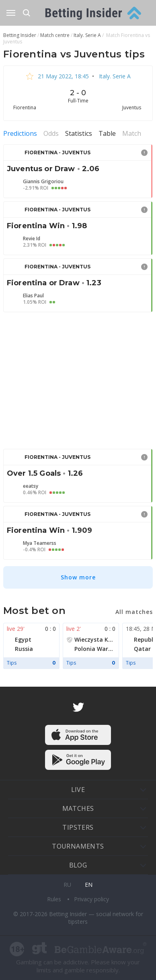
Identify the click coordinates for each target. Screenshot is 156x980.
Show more (78, 577)
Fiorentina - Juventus (57, 152)
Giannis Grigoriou (43, 182)
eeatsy (31, 486)
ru (67, 885)
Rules (55, 899)
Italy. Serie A (114, 76)
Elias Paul (33, 296)
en (89, 885)
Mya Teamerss (40, 543)
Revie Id (32, 239)
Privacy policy (91, 899)
